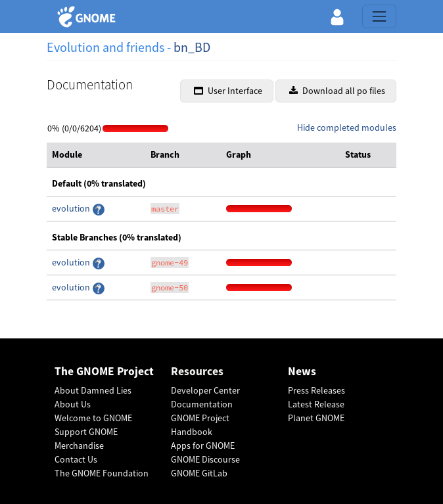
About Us (73, 404)
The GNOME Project (104, 372)
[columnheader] (96, 155)
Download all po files (337, 91)
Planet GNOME (316, 418)
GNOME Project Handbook (200, 425)
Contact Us (76, 459)
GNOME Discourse (205, 459)
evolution (72, 208)
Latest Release (316, 404)
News (302, 372)
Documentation (202, 404)
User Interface (228, 91)
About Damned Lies (93, 390)
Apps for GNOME (203, 446)
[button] (337, 16)
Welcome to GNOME (93, 418)
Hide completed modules (347, 127)
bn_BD (192, 47)
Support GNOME (86, 432)
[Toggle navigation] (379, 16)
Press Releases (316, 390)
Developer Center (205, 390)
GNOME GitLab (199, 473)
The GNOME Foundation (102, 473)
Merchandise (79, 446)
